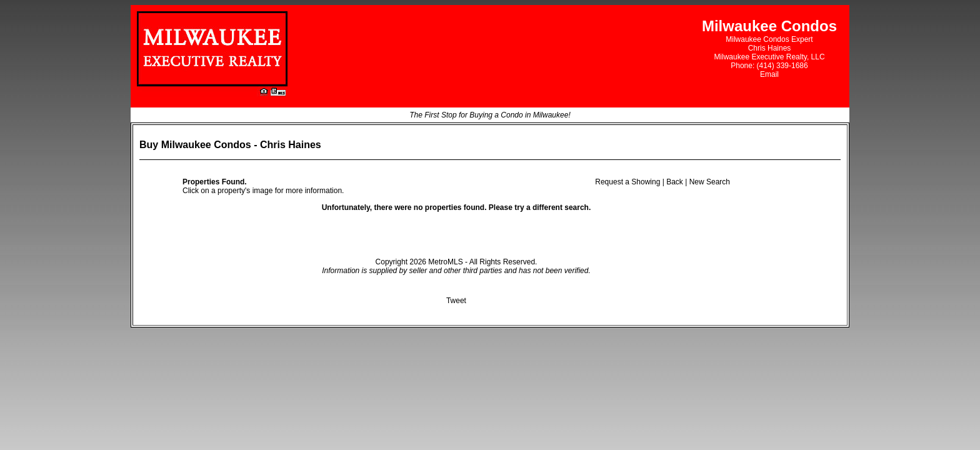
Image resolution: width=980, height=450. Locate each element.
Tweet (456, 301)
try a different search (552, 207)
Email (769, 74)
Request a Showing (627, 182)
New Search (710, 182)
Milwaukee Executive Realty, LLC (769, 57)
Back (675, 182)
